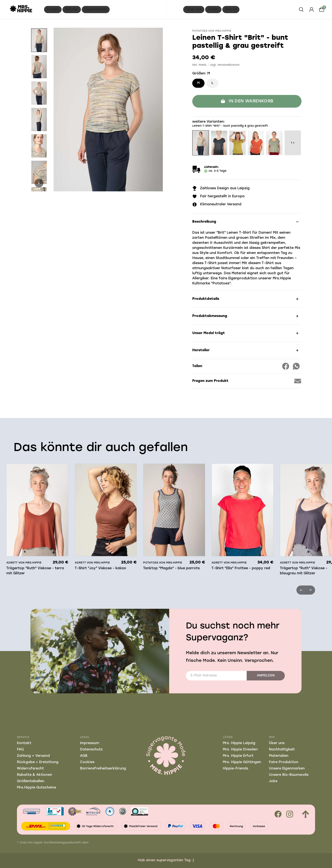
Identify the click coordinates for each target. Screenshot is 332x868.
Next (39, 183)
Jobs (273, 781)
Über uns (194, 10)
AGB (84, 756)
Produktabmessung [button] (210, 316)
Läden (213, 10)
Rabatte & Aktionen (35, 775)
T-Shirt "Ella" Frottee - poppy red (241, 568)
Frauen (53, 10)
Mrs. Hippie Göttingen (242, 762)
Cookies (87, 762)
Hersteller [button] (201, 350)
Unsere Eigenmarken (287, 769)
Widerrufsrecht (30, 769)
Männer (72, 10)
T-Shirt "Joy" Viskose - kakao (100, 568)
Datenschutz (91, 750)
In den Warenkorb (247, 101)
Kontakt (24, 743)
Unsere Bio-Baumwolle (289, 775)
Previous (301, 590)
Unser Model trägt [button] (209, 333)
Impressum (90, 743)
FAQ (20, 750)
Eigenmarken (96, 10)
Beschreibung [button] (204, 222)
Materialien (279, 756)
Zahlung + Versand (33, 756)
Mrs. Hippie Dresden (240, 750)
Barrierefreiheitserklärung (103, 769)
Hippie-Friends (235, 769)
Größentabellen (31, 781)
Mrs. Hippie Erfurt (238, 756)
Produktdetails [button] (206, 299)
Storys (231, 10)
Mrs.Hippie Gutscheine (37, 788)
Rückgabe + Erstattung (38, 762)
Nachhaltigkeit (282, 750)
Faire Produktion (284, 762)
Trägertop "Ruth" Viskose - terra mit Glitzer (35, 571)
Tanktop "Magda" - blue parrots (171, 568)
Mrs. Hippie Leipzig (239, 743)
